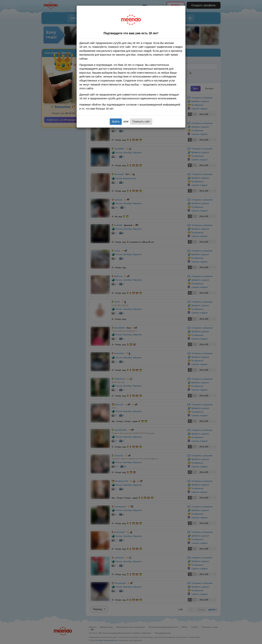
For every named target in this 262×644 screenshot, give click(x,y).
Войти (116, 122)
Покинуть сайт (141, 122)
